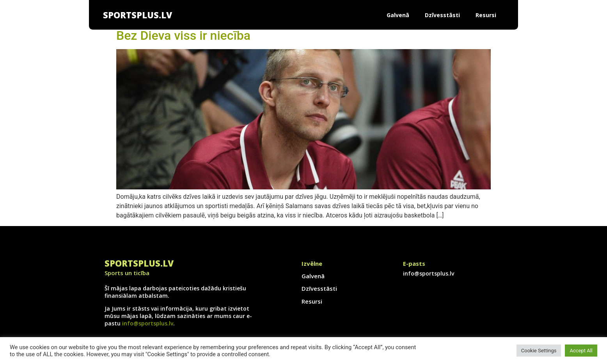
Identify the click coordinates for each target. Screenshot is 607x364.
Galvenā (398, 15)
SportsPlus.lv (138, 15)
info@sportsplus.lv (148, 323)
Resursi (486, 15)
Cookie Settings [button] (539, 351)
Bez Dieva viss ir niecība (183, 35)
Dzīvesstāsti (442, 15)
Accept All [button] (581, 351)
